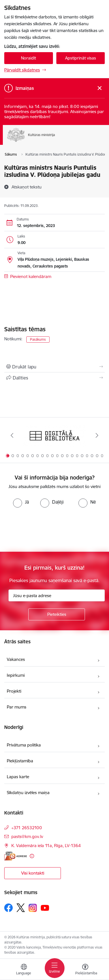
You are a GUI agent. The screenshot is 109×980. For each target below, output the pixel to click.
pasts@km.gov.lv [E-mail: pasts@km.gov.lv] (27, 836)
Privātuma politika (24, 745)
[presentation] (47, 529)
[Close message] (100, 88)
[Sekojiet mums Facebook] (8, 908)
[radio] (21, 502)
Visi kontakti (33, 873)
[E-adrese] (16, 856)
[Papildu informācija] (32, 856)
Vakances (16, 659)
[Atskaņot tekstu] (27, 187)
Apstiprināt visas (81, 58)
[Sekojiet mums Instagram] (33, 908)
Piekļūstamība (20, 761)
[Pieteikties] (57, 614)
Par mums (17, 707)
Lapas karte (18, 777)
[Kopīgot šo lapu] (54, 378)
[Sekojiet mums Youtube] (45, 907)
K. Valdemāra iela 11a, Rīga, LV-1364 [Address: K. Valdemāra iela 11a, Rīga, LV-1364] (46, 846)
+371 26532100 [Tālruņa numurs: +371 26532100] (27, 828)
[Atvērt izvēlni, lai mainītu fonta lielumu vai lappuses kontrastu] (85, 970)
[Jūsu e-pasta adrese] (57, 595)
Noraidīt (28, 58)
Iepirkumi (16, 675)
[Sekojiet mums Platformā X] (21, 908)
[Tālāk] (97, 435)
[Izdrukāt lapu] (54, 367)
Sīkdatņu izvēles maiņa (28, 793)
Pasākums (38, 339)
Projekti (14, 691)
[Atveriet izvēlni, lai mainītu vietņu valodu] (24, 970)
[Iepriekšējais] (12, 435)
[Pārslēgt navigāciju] (55, 968)
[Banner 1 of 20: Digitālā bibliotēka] (55, 435)
